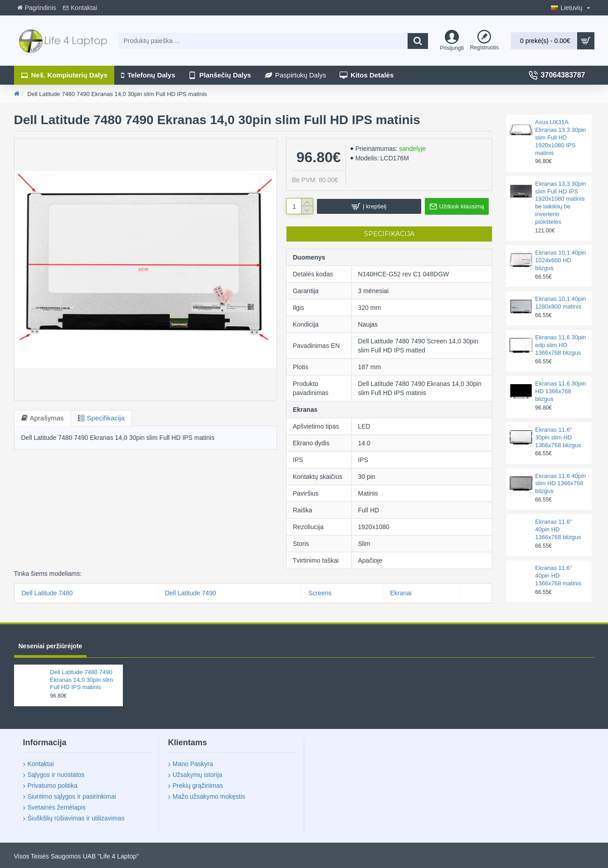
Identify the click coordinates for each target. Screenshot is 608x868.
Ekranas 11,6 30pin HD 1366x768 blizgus (560, 391)
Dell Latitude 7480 (47, 593)
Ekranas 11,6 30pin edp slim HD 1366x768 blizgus (560, 345)
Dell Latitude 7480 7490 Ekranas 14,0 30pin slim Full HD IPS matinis (81, 680)
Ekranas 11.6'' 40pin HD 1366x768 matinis (558, 576)
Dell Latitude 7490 (191, 593)
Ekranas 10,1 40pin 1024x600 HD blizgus (560, 260)
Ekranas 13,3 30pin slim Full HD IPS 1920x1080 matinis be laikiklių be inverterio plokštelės (560, 203)
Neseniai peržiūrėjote (51, 646)
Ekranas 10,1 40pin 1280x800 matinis (560, 303)
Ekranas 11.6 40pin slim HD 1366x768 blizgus (560, 484)
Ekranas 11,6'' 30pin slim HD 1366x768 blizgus (558, 437)
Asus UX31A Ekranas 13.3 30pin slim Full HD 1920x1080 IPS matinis (560, 137)
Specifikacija (106, 418)
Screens (320, 593)
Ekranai (401, 593)
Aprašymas (47, 418)
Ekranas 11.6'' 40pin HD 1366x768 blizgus (558, 529)
